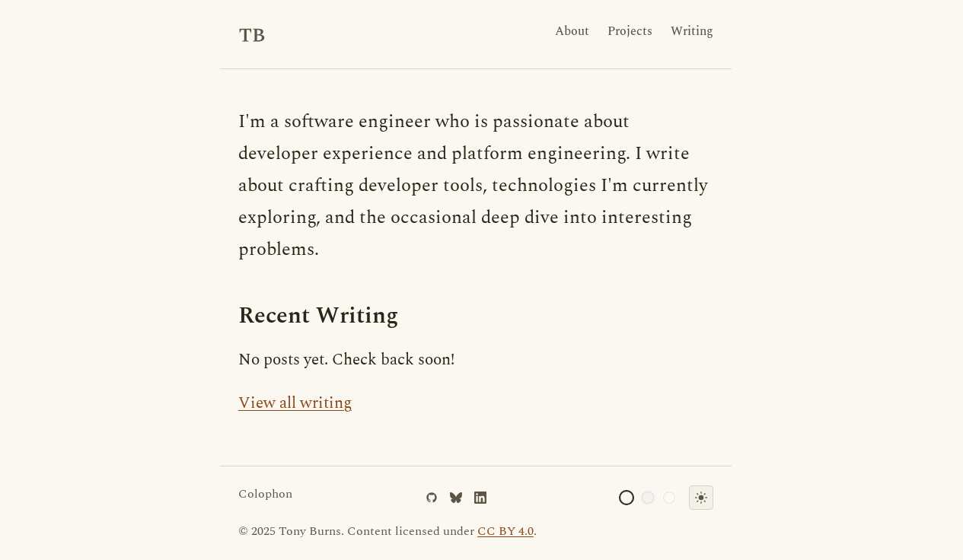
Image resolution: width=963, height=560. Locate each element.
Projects (630, 31)
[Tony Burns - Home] (252, 34)
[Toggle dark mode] (701, 498)
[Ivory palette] (669, 498)
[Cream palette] (627, 498)
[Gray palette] (648, 498)
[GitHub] (432, 498)
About (572, 31)
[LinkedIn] (480, 498)
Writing (692, 31)
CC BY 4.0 (505, 531)
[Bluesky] (456, 498)
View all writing (295, 403)
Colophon (265, 494)
